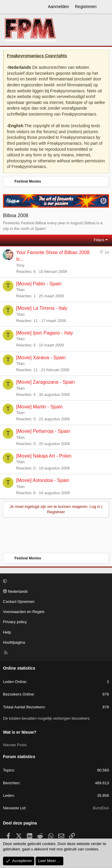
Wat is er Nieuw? (20, 732)
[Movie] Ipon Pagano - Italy (45, 333)
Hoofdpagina (14, 642)
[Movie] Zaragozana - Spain (46, 382)
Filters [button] (99, 240)
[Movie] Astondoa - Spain (43, 480)
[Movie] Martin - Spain (39, 407)
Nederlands (15, 591)
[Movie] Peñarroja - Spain (43, 431)
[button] (55, 581)
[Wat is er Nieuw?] (105, 7)
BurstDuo (101, 808)
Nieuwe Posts (15, 745)
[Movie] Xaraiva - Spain (41, 358)
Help (7, 632)
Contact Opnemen (19, 602)
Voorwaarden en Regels (24, 612)
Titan (20, 290)
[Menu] (8, 7)
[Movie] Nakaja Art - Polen (44, 456)
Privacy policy (15, 622)
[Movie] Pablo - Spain (39, 284)
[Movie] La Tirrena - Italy (42, 308)
